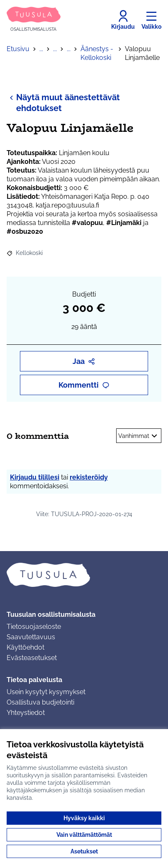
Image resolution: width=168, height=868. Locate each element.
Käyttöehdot (26, 647)
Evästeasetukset (32, 658)
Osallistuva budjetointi (40, 702)
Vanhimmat (139, 436)
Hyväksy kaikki (84, 818)
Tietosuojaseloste (34, 627)
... (41, 49)
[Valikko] (151, 20)
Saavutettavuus (31, 637)
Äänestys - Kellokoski (97, 53)
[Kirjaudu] (123, 20)
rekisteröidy (89, 477)
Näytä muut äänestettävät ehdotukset (63, 103)
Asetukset (84, 851)
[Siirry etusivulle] (34, 20)
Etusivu (18, 49)
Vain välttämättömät (84, 835)
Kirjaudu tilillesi (35, 477)
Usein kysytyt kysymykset (46, 692)
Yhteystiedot (26, 713)
